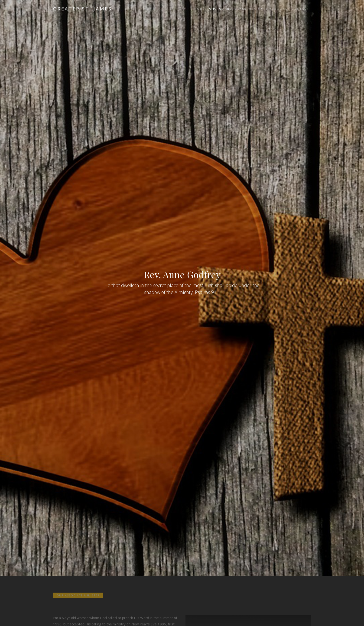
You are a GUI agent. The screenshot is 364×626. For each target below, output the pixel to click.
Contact (300, 9)
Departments (247, 9)
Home (200, 9)
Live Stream (277, 9)
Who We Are (220, 9)
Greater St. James (83, 9)
